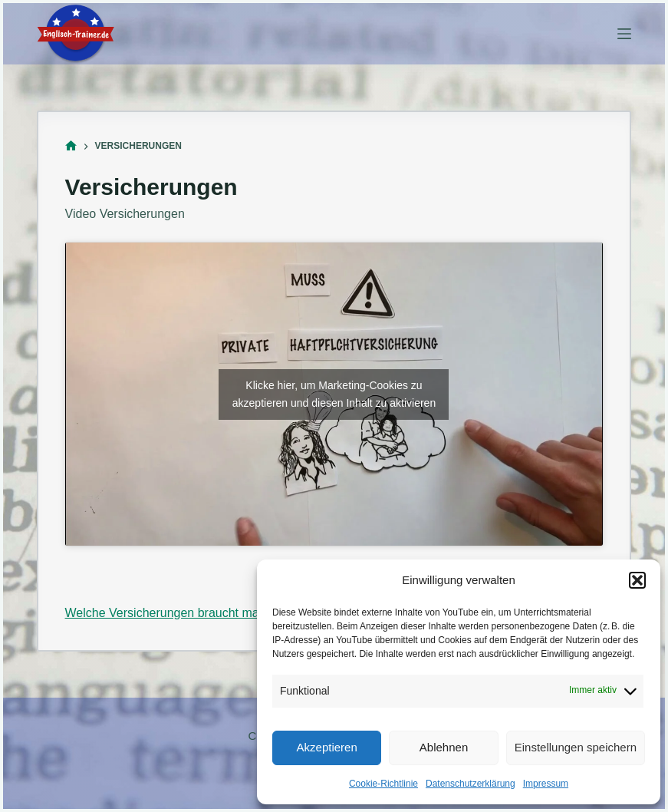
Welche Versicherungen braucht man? (169, 613)
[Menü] (624, 34)
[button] (637, 580)
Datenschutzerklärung (471, 784)
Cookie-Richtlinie (383, 784)
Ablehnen (444, 747)
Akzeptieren (327, 747)
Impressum (546, 784)
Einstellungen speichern (576, 747)
